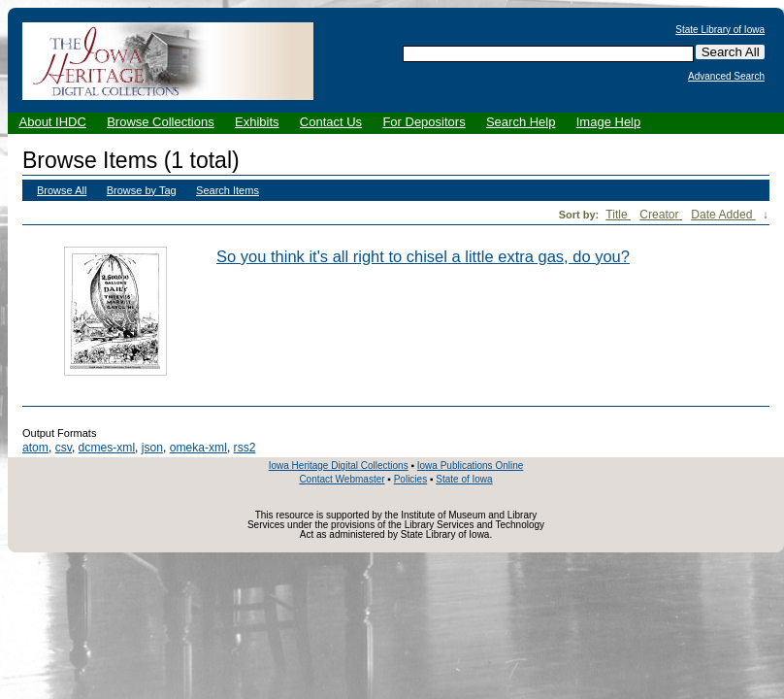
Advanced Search (726, 77)
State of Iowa (464, 479)
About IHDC (53, 122)
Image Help (608, 122)
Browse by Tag (142, 190)
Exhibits (257, 122)
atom (35, 448)
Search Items (228, 190)
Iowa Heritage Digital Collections (339, 466)
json (152, 448)
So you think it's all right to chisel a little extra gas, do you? (423, 256)
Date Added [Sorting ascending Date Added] (723, 215)
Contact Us (331, 122)
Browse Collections (161, 122)
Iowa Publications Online (471, 466)
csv (64, 448)
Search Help (521, 122)
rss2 (245, 448)
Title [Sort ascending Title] (618, 215)
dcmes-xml (107, 448)
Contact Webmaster (342, 479)
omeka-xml (198, 448)
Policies (410, 479)
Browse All (62, 190)
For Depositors (424, 122)
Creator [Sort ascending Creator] (661, 215)
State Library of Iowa (720, 30)
